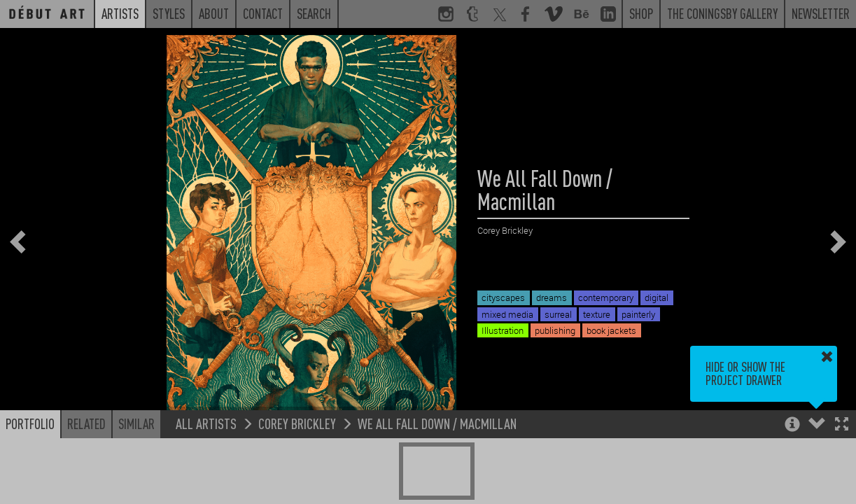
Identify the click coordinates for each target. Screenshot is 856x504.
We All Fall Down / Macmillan (437, 423)
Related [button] (86, 423)
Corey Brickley (297, 423)
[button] (842, 425)
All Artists (206, 423)
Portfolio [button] (30, 423)
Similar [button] (136, 423)
